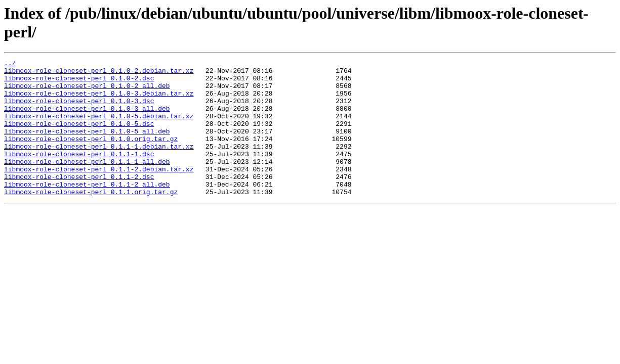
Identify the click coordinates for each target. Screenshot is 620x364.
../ (10, 64)
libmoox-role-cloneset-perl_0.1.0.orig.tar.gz (91, 155)
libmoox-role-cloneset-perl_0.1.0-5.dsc (79, 137)
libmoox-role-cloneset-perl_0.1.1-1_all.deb (87, 183)
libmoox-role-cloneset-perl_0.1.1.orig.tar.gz (91, 219)
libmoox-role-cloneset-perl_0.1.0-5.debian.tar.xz (99, 128)
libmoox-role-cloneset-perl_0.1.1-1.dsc (79, 173)
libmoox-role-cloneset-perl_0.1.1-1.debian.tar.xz (99, 164)
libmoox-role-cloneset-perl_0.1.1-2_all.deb (87, 210)
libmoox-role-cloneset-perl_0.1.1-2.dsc (79, 201)
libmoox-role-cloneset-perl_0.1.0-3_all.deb (87, 119)
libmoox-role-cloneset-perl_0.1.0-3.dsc (79, 110)
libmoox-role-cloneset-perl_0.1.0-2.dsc (79, 82)
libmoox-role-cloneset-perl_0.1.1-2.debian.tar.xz (99, 192)
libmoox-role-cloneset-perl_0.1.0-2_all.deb (87, 92)
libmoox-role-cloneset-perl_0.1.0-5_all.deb (87, 146)
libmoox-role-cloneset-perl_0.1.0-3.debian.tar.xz (99, 101)
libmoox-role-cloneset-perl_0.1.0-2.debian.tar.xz (99, 73)
